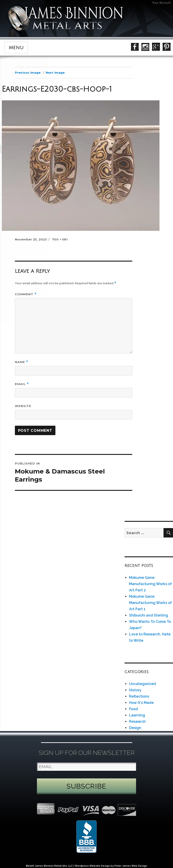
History (135, 690)
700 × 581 (60, 239)
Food (133, 709)
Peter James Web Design (131, 866)
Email (22, 384)
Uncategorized (142, 684)
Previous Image (28, 73)
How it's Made (141, 703)
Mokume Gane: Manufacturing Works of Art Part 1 (150, 603)
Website (23, 406)
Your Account (161, 3)
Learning (137, 715)
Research (137, 721)
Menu (16, 48)
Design (135, 728)
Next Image (55, 73)
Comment (26, 294)
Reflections (139, 696)
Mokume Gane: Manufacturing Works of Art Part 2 (150, 584)
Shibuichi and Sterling (149, 615)
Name (22, 362)
